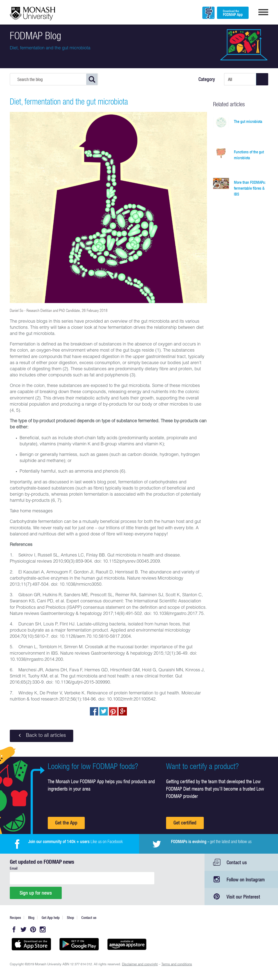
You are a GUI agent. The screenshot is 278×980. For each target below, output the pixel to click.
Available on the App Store (31, 944)
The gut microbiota (248, 121)
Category (207, 79)
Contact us (237, 862)
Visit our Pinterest (243, 897)
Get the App (66, 823)
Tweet (104, 711)
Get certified (185, 823)
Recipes (15, 918)
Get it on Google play (79, 944)
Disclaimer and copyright (140, 965)
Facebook (14, 929)
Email (14, 868)
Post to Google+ (123, 711)
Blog (31, 918)
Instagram (43, 929)
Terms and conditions (177, 965)
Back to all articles (42, 736)
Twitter (24, 929)
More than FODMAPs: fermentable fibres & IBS (250, 188)
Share (94, 711)
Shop (70, 918)
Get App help (51, 918)
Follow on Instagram (246, 880)
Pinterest (33, 929)
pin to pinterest (113, 711)
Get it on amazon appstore (127, 944)
